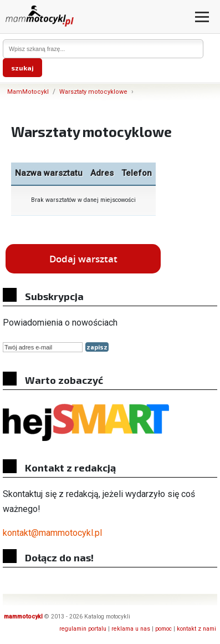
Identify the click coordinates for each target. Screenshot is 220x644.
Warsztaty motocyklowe (93, 92)
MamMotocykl (28, 92)
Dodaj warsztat (83, 259)
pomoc (163, 629)
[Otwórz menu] (202, 17)
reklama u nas (131, 629)
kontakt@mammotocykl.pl (52, 533)
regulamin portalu (83, 629)
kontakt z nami (196, 629)
